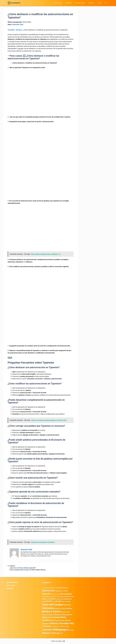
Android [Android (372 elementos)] (56, 588)
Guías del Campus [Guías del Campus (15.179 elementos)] (53, 605)
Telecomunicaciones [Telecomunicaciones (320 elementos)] (56, 626)
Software (19, 30)
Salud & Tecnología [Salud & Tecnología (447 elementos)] (59, 620)
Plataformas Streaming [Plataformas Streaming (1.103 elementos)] (61, 615)
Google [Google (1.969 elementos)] (59, 601)
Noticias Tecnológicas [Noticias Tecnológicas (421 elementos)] (48, 615)
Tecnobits (11, 30)
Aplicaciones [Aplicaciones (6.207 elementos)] (49, 591)
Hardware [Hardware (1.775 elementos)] (67, 605)
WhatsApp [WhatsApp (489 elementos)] (71, 630)
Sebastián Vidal (18, 24)
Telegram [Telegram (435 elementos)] (63, 626)
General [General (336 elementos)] (54, 601)
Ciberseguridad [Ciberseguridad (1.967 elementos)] (66, 594)
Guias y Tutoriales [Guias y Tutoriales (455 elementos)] (66, 601)
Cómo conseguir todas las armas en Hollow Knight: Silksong (28, 570)
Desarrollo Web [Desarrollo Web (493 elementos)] (65, 597)
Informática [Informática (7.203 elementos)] (48, 608)
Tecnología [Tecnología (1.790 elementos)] (46, 626)
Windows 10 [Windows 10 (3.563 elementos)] (48, 633)
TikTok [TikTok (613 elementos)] (67, 626)
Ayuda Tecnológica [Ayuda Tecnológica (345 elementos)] (55, 594)
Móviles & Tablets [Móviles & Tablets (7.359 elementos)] (51, 612)
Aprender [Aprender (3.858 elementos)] (46, 594)
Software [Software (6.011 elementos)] (54, 623)
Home (100, 3)
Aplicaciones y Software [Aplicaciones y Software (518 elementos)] (62, 591)
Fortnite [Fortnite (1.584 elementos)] (49, 601)
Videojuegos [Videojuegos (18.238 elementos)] (60, 630)
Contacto (91, 3)
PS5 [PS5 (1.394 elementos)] (71, 615)
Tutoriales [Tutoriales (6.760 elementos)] (47, 630)
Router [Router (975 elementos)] (52, 620)
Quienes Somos (80, 3)
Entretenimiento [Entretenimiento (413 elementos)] (59, 599)
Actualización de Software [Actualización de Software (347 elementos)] (48, 588)
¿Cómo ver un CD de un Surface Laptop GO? (23, 568)
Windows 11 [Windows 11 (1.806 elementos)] (58, 633)
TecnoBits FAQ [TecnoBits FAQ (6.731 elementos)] (66, 623)
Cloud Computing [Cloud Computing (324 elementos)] (46, 597)
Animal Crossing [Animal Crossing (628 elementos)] (63, 588)
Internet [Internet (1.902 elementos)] (69, 608)
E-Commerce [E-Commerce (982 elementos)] (51, 599)
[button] (106, 3)
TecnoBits (69, 3)
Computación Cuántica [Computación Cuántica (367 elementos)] (55, 597)
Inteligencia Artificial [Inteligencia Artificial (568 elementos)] (60, 609)
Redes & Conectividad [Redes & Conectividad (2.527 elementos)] (51, 617)
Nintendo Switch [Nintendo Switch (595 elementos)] (65, 612)
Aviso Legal (58, 3)
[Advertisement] (41, 84)
